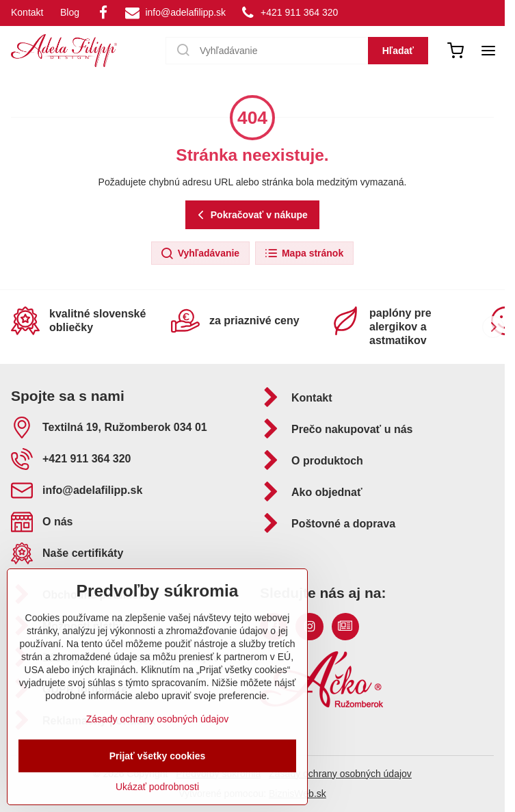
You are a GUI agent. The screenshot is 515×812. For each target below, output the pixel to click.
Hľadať (398, 51)
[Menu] (488, 51)
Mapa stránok (304, 254)
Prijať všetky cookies (158, 756)
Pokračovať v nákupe (251, 215)
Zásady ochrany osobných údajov (340, 774)
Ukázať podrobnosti (157, 787)
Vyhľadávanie (200, 254)
